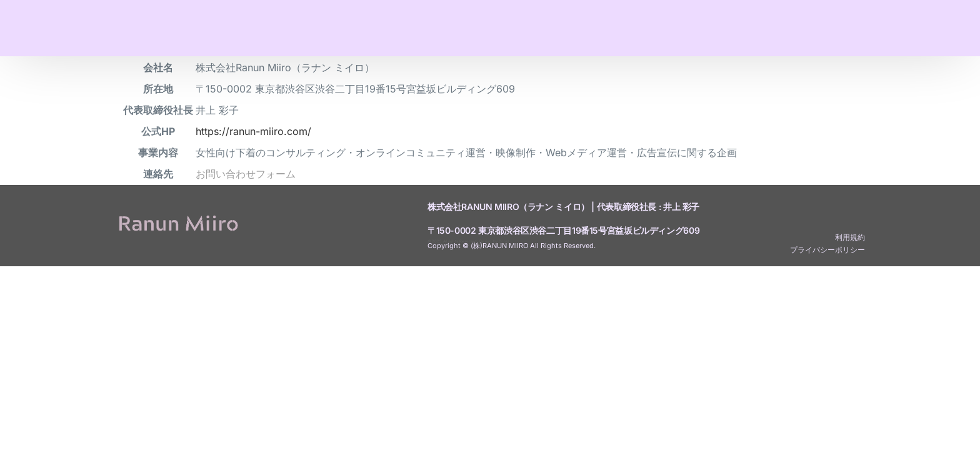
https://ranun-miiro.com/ (253, 131)
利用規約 (850, 237)
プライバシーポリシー (827, 250)
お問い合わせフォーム (246, 174)
